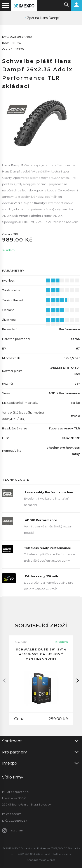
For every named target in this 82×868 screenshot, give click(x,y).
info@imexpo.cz (61, 854)
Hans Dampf (50, 18)
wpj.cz (51, 860)
